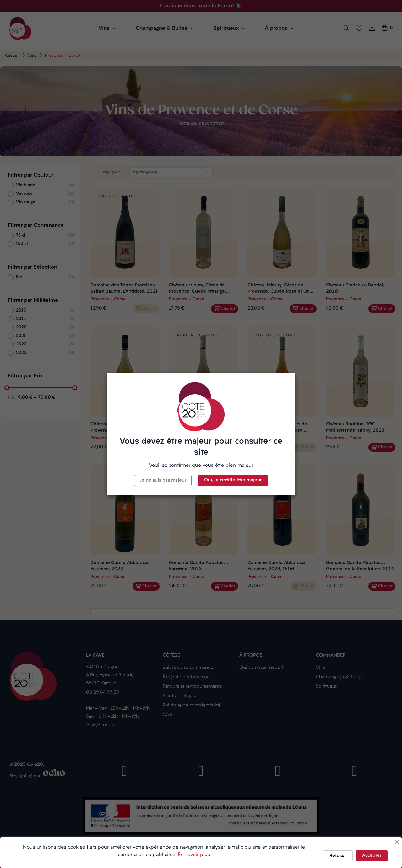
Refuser (338, 856)
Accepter (372, 856)
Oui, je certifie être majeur (233, 480)
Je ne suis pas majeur (163, 480)
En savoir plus (194, 855)
